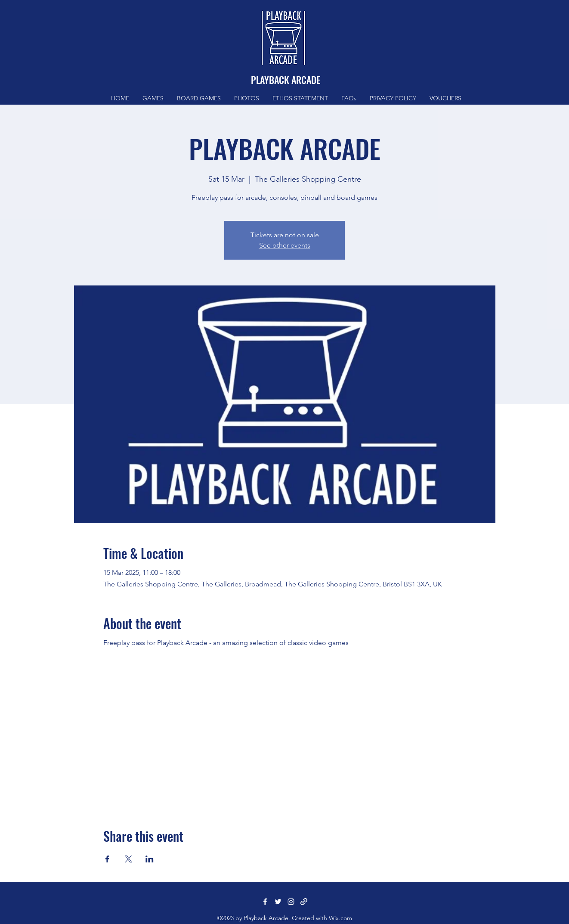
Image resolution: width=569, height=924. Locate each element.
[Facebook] (265, 902)
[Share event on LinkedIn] (150, 859)
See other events (285, 245)
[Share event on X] (128, 859)
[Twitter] (278, 902)
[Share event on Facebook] (107, 859)
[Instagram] (291, 902)
